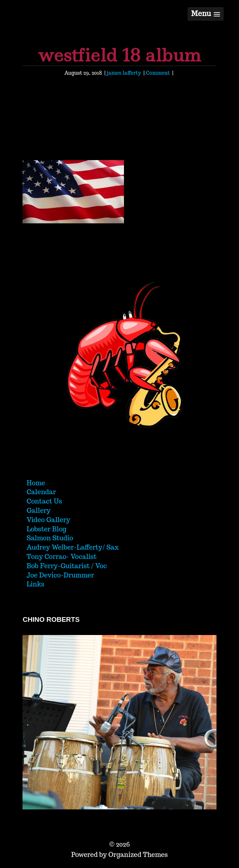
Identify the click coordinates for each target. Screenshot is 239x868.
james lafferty (124, 73)
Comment (158, 73)
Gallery (38, 510)
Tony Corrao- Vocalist (61, 557)
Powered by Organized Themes (119, 855)
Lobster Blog (46, 529)
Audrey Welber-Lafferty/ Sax (73, 547)
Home (36, 483)
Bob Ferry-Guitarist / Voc (67, 566)
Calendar (41, 492)
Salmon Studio (50, 538)
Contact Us (44, 501)
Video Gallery (48, 520)
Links (35, 584)
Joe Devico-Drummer (60, 575)
